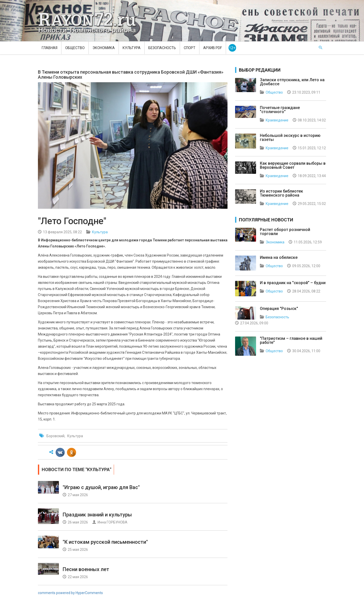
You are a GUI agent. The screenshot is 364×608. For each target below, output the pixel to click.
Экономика (104, 48)
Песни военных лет (86, 569)
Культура (132, 48)
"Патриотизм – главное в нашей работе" (291, 340)
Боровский (55, 436)
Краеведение (277, 120)
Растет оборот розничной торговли (285, 232)
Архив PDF (213, 48)
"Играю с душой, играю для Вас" (101, 487)
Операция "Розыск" (279, 309)
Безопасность (162, 48)
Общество (75, 48)
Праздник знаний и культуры (97, 515)
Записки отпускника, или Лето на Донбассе (292, 82)
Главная (50, 48)
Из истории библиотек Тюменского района (281, 193)
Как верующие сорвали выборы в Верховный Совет (293, 165)
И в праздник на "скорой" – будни (293, 283)
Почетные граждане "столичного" (280, 110)
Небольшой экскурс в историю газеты (290, 138)
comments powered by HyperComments (70, 593)
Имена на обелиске (279, 257)
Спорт (190, 48)
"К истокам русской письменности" (105, 542)
